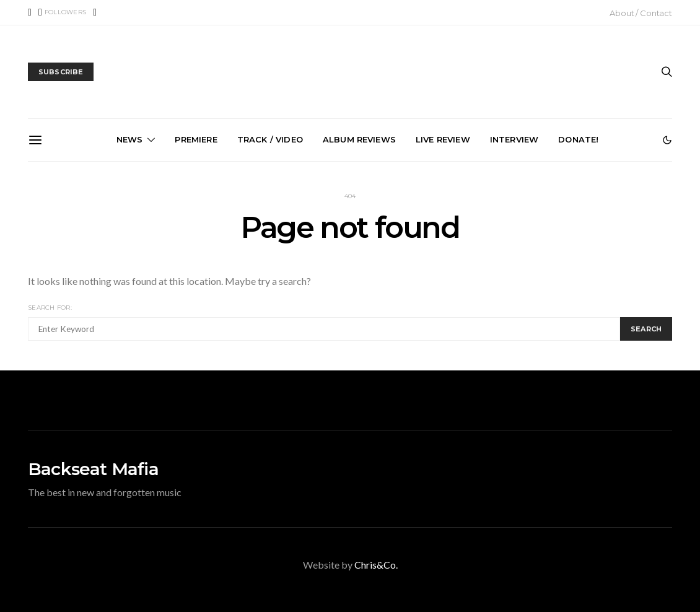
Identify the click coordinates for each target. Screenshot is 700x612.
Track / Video (270, 139)
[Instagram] (95, 12)
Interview (514, 139)
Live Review (443, 139)
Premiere (196, 139)
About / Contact (641, 13)
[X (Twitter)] (62, 12)
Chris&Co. (376, 565)
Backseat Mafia (93, 469)
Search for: (50, 308)
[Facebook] (30, 12)
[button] (667, 140)
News (130, 139)
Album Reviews (359, 139)
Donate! (578, 139)
